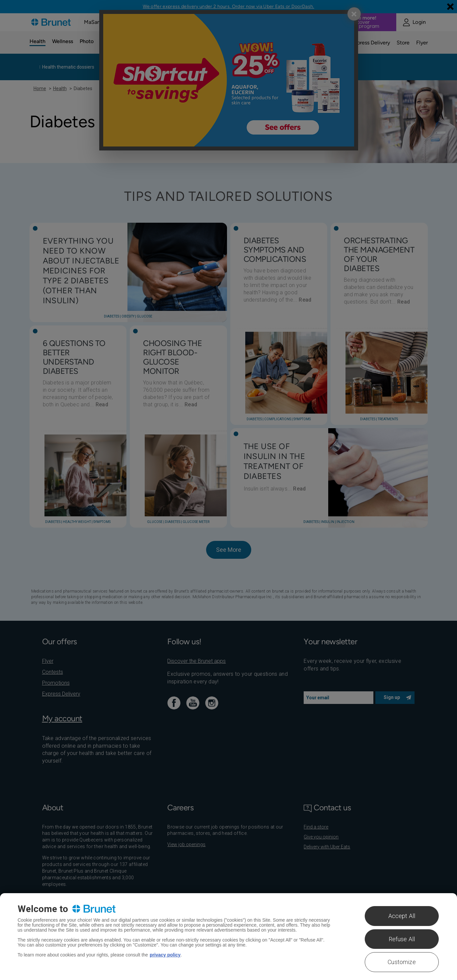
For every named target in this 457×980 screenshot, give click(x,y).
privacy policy (165, 955)
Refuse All (402, 939)
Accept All (402, 916)
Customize (402, 962)
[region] (228, 937)
